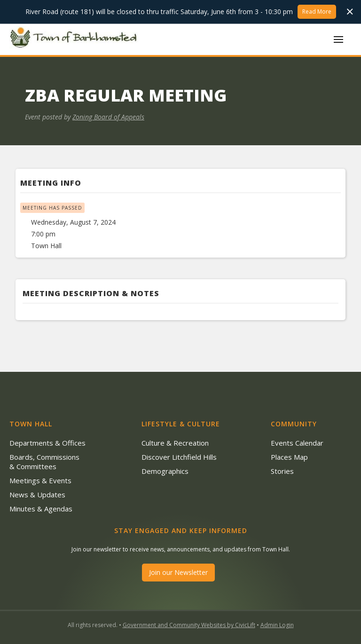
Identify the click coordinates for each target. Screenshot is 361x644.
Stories (282, 471)
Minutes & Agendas (41, 509)
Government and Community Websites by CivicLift (189, 625)
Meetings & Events (40, 480)
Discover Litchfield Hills (179, 457)
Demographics (165, 471)
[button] (338, 39)
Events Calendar (297, 443)
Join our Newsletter (178, 572)
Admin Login (277, 625)
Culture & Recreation (175, 443)
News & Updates (37, 495)
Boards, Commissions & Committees (44, 462)
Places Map (289, 457)
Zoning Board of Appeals (108, 117)
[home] (75, 39)
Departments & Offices (47, 443)
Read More (317, 12)
